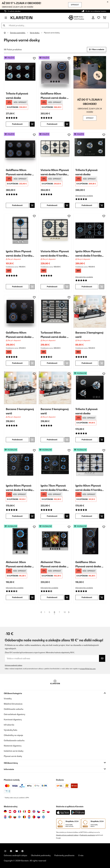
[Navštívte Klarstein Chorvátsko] (5, 817)
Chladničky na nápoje (13, 735)
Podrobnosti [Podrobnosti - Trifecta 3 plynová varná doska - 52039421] (87, 440)
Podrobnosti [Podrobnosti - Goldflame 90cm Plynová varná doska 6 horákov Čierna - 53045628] (17, 205)
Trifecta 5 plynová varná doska (86, 172)
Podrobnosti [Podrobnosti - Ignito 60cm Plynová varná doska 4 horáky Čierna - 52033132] (17, 516)
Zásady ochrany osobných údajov (67, 835)
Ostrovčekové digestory (14, 714)
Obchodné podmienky (41, 855)
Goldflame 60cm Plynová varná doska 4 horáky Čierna (20, 335)
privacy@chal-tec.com (88, 669)
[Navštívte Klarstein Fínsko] (20, 817)
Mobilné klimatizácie (13, 704)
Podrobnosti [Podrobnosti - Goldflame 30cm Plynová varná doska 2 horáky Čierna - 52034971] (87, 597)
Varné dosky (35, 33)
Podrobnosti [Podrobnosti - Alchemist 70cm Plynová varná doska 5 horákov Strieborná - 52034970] (52, 597)
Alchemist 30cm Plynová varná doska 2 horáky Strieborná (20, 564)
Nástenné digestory (13, 746)
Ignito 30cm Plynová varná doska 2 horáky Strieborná (19, 253)
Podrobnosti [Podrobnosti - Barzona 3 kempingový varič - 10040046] (52, 440)
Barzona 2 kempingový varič (89, 335)
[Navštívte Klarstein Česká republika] (39, 811)
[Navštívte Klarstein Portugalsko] (34, 817)
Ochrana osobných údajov (13, 665)
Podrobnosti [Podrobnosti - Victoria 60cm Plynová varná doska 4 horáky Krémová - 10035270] (52, 287)
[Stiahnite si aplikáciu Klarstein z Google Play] (78, 812)
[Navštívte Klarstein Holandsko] (29, 817)
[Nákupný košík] (105, 18)
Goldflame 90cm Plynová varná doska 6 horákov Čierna (20, 172)
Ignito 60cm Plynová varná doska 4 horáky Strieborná (89, 488)
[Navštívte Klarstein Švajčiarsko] (15, 811)
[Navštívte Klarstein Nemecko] (5, 811)
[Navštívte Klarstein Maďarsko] (43, 811)
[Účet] (93, 18)
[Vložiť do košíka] (32, 124)
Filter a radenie (97, 49)
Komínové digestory (13, 720)
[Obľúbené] (99, 18)
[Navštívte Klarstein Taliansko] (24, 811)
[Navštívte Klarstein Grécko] (43, 817)
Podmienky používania (87, 835)
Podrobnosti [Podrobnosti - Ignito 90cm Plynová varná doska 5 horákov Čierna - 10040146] (87, 287)
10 (65, 612)
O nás (81, 855)
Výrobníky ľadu (11, 730)
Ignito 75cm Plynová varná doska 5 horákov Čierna (55, 488)
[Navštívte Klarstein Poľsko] (48, 811)
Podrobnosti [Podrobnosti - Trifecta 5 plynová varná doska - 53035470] (87, 205)
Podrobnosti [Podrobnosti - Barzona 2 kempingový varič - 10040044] (87, 363)
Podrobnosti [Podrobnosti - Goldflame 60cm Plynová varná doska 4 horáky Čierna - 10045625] (17, 363)
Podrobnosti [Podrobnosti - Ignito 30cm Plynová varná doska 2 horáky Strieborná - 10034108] (17, 287)
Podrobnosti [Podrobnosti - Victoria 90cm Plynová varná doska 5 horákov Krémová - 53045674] (52, 205)
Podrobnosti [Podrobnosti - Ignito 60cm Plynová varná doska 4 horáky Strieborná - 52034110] (87, 516)
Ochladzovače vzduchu (14, 740)
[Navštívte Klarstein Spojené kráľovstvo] (34, 811)
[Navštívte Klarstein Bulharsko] (15, 817)
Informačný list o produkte (84, 196)
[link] (20, 72)
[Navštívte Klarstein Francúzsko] (20, 811)
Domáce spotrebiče (18, 33)
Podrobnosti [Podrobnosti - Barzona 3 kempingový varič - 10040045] (17, 440)
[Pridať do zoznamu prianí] (34, 58)
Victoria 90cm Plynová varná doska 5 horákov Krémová (55, 172)
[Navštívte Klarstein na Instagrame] (5, 851)
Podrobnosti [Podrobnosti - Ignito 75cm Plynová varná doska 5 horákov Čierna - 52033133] (52, 516)
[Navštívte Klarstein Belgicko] (24, 817)
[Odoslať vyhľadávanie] (4, 25)
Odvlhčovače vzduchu (14, 709)
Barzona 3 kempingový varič (20, 411)
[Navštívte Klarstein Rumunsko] (10, 817)
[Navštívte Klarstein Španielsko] (29, 811)
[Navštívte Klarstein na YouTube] (17, 851)
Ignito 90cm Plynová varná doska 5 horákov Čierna (89, 253)
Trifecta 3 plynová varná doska (86, 411)
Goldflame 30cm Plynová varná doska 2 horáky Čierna (89, 564)
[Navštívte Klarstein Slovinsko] (39, 817)
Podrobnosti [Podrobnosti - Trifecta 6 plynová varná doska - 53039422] (17, 124)
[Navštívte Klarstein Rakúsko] (10, 811)
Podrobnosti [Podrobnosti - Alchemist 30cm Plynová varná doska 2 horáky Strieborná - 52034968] (17, 597)
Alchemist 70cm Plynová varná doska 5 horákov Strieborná (54, 564)
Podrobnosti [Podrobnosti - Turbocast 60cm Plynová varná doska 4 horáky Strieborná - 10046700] (52, 363)
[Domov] (7, 33)
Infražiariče (9, 725)
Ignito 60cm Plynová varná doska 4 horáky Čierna (19, 488)
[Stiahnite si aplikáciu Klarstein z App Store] (63, 812)
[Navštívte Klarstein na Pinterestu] (22, 851)
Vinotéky (8, 699)
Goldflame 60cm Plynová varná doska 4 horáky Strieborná (55, 95)
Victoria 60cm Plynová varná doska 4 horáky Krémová (55, 253)
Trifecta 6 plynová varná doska (17, 95)
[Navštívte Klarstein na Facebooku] (11, 851)
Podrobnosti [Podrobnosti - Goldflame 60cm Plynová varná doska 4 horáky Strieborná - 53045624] (52, 124)
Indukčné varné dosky (14, 751)
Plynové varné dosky (52, 33)
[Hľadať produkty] (55, 25)
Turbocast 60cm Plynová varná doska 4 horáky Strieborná (55, 335)
